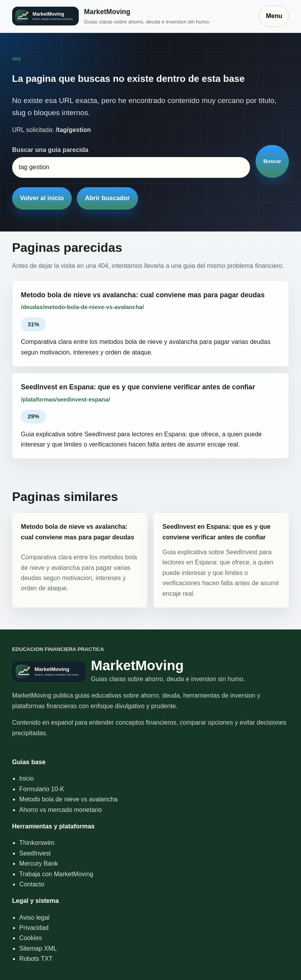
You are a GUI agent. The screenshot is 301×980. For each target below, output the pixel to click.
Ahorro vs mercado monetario (61, 810)
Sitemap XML (38, 948)
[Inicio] (132, 16)
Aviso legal (34, 918)
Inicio (26, 778)
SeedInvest (35, 853)
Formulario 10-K (42, 789)
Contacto (32, 884)
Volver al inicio (42, 198)
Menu (274, 16)
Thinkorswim (37, 843)
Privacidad (34, 928)
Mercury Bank (39, 863)
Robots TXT (36, 959)
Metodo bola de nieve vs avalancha (68, 799)
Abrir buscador (108, 198)
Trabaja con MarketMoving (56, 874)
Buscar (272, 161)
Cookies (31, 938)
